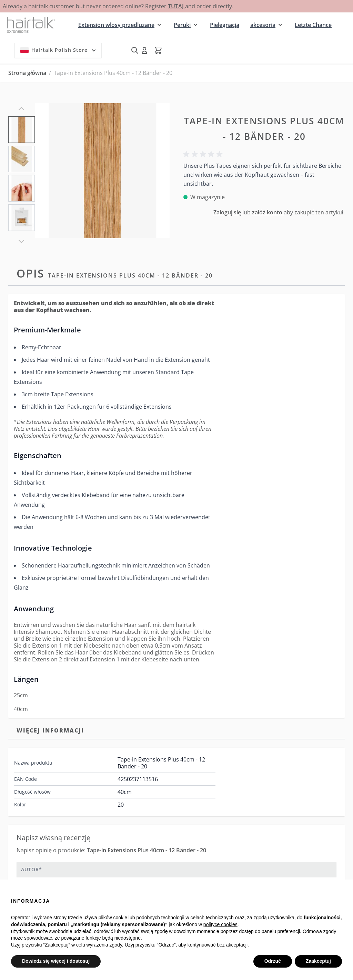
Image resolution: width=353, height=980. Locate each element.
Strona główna (27, 73)
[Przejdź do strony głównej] (31, 25)
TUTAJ (176, 6)
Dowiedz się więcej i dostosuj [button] (56, 961)
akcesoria (263, 25)
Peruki (182, 25)
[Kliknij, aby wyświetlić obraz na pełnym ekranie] (102, 171)
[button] (204, 154)
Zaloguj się (228, 212)
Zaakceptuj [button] (318, 961)
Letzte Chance (313, 25)
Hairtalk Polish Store (59, 50)
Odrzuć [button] (273, 961)
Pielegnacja (225, 25)
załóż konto (268, 212)
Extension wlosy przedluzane (116, 25)
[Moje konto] (144, 50)
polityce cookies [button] (220, 924)
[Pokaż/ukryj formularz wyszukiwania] (135, 50)
